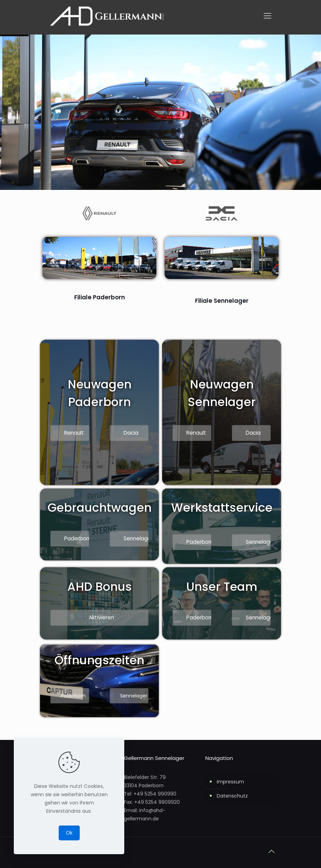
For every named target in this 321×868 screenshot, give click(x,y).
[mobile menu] (267, 16)
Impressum (230, 782)
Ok (69, 833)
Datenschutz (232, 796)
